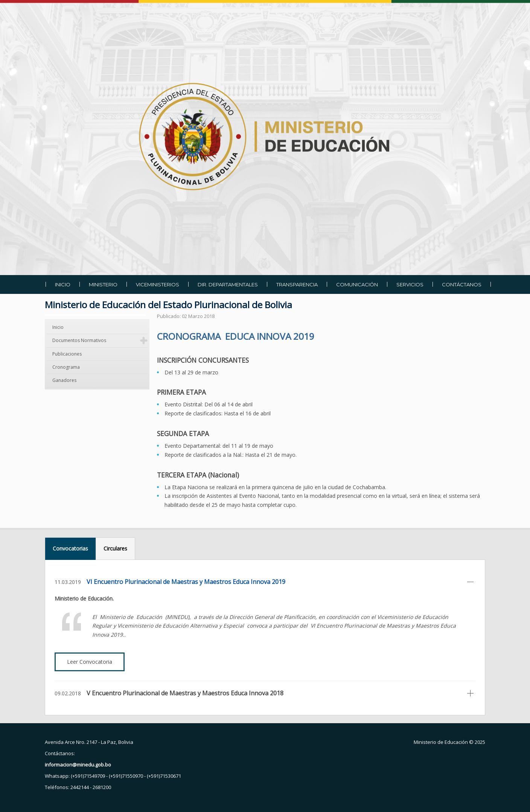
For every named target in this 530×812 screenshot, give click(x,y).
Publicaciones (67, 354)
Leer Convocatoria (90, 662)
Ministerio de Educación (441, 742)
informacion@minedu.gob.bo (78, 765)
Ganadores (64, 380)
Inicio (58, 327)
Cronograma (66, 367)
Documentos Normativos (79, 340)
